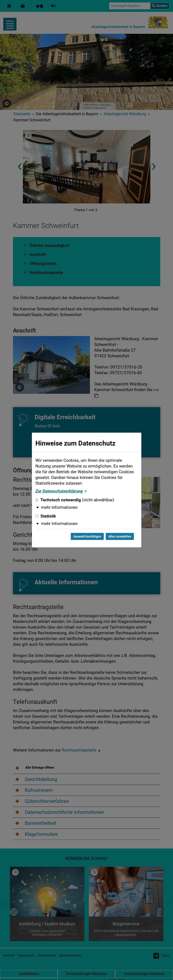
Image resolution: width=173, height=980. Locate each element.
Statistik (46, 516)
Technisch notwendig (75, 500)
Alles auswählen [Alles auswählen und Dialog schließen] (120, 536)
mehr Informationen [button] (59, 507)
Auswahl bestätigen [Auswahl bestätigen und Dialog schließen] (87, 536)
